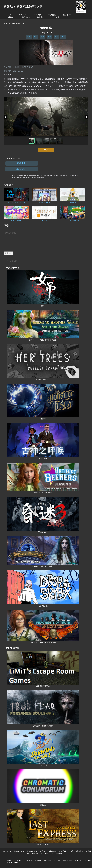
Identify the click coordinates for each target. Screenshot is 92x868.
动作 (43, 36)
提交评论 (8, 253)
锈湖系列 (62, 851)
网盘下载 (22, 163)
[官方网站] (29, 67)
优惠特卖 (56, 17)
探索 (56, 36)
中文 (63, 36)
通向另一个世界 (47, 853)
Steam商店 (22, 169)
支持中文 (11, 17)
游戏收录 (48, 860)
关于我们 (28, 860)
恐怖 (49, 36)
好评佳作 (67, 15)
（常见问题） (17, 159)
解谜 (36, 36)
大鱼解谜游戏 (6, 851)
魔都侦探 (35, 853)
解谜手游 (37, 15)
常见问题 (38, 860)
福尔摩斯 (59, 853)
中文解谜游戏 (32, 851)
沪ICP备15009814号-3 (83, 860)
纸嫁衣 (71, 851)
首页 (5, 24)
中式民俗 (52, 15)
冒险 (29, 36)
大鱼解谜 (23, 15)
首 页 (9, 15)
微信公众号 (68, 860)
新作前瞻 (26, 17)
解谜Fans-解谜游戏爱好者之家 (23, 7)
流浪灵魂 (12, 24)
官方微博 (57, 860)
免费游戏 (41, 17)
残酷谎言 (80, 851)
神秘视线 (53, 851)
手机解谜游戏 (19, 851)
